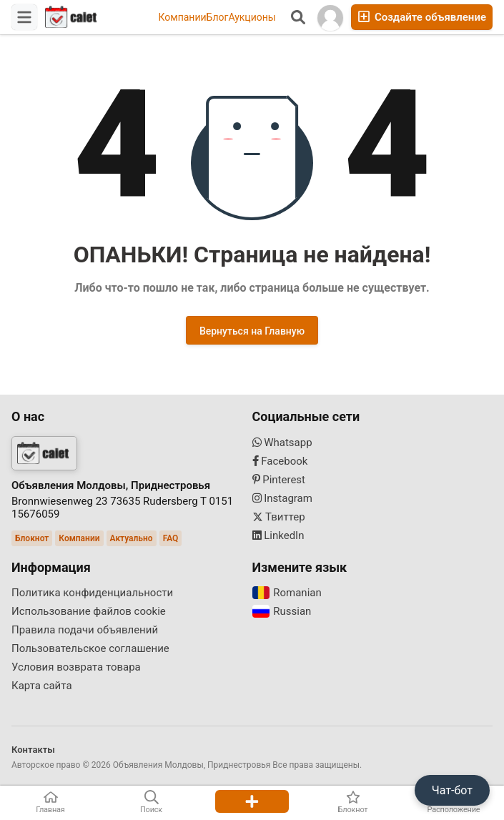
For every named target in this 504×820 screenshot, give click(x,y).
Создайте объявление (422, 17)
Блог (218, 17)
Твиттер (279, 517)
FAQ (171, 538)
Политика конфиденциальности (92, 593)
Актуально (132, 538)
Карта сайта (42, 686)
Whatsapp (282, 443)
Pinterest (279, 480)
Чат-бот (452, 790)
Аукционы (252, 17)
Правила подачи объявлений (85, 630)
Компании (182, 17)
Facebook (280, 461)
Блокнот (32, 538)
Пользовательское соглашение (90, 648)
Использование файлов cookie (89, 611)
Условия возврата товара (76, 667)
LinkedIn (278, 535)
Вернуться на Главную (252, 331)
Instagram (282, 498)
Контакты (33, 750)
